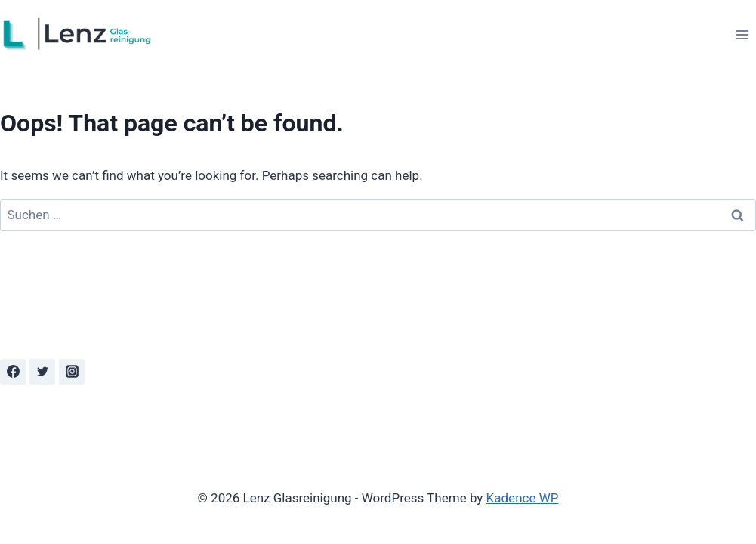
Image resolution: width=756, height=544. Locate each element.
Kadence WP (523, 498)
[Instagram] (72, 372)
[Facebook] (13, 372)
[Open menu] (742, 34)
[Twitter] (42, 372)
